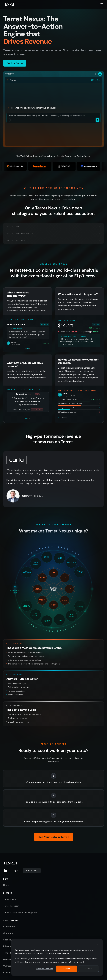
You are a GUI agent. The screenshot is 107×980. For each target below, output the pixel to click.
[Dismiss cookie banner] (98, 945)
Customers (9, 927)
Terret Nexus (10, 899)
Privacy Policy (10, 946)
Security (8, 940)
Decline (88, 969)
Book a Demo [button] (15, 63)
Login (15, 870)
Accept (67, 969)
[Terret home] (10, 4)
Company (8, 933)
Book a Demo (32, 871)
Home (6, 885)
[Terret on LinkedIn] (5, 871)
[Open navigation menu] (102, 4)
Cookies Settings (45, 969)
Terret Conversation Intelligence (20, 912)
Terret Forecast (11, 906)
